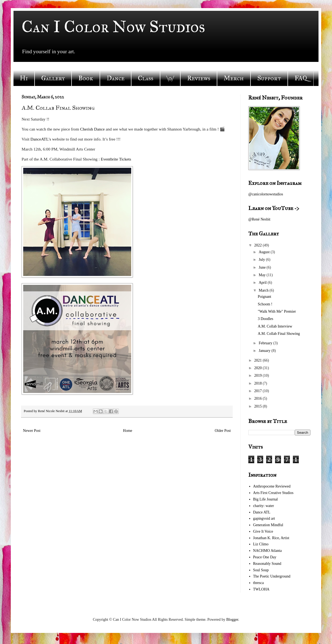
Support (269, 78)
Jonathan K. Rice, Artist (271, 538)
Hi (24, 78)
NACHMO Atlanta (267, 551)
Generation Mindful (268, 525)
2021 (259, 360)
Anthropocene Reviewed (272, 486)
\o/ (170, 78)
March (264, 290)
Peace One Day (265, 557)
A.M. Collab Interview (275, 326)
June (262, 267)
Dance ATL (262, 512)
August (265, 252)
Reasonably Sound (267, 564)
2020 (259, 368)
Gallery (53, 78)
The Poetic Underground (272, 576)
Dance (116, 78)
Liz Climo (261, 544)
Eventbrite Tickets (116, 159)
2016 (259, 398)
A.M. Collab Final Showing (279, 334)
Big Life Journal (266, 499)
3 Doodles (265, 319)
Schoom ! (265, 304)
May (262, 275)
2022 (259, 245)
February (266, 343)
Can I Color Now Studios (113, 27)
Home (128, 431)
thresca (259, 583)
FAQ (301, 78)
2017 (259, 391)
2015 (259, 406)
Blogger (232, 620)
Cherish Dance (92, 129)
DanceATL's (41, 139)
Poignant (265, 297)
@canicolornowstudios (266, 194)
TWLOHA (261, 589)
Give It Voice (263, 531)
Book (86, 78)
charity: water (264, 506)
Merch (234, 78)
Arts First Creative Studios (273, 493)
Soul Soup (261, 570)
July (262, 260)
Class (146, 78)
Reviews (199, 78)
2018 (259, 383)
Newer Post (32, 431)
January (265, 351)
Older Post (223, 431)
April (263, 283)
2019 (259, 376)
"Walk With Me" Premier (277, 311)
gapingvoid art (264, 518)
